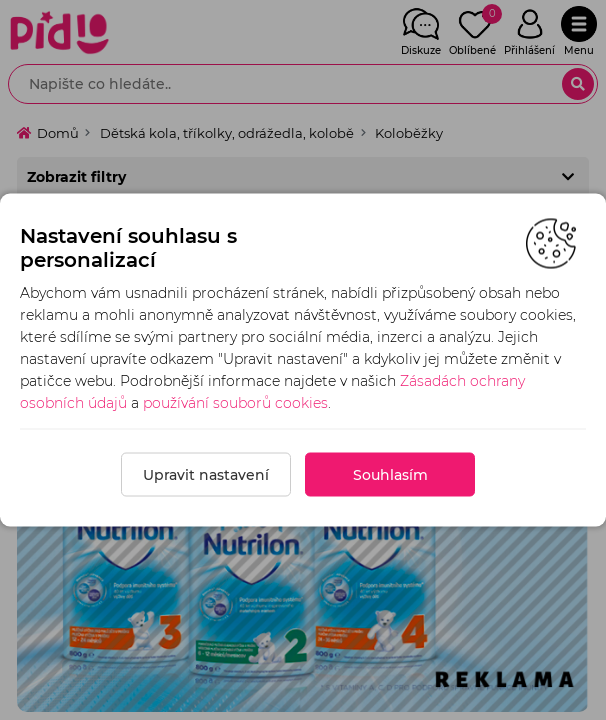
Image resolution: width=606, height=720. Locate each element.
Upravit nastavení (206, 475)
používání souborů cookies (235, 403)
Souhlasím (390, 475)
